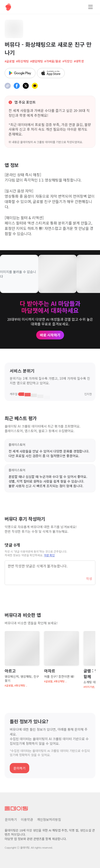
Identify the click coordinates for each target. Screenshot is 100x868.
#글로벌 (10, 61)
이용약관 (27, 819)
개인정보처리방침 (49, 819)
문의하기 (19, 768)
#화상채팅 (22, 61)
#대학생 (79, 61)
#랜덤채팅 (37, 61)
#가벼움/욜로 (53, 61)
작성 (89, 579)
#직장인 (67, 61)
